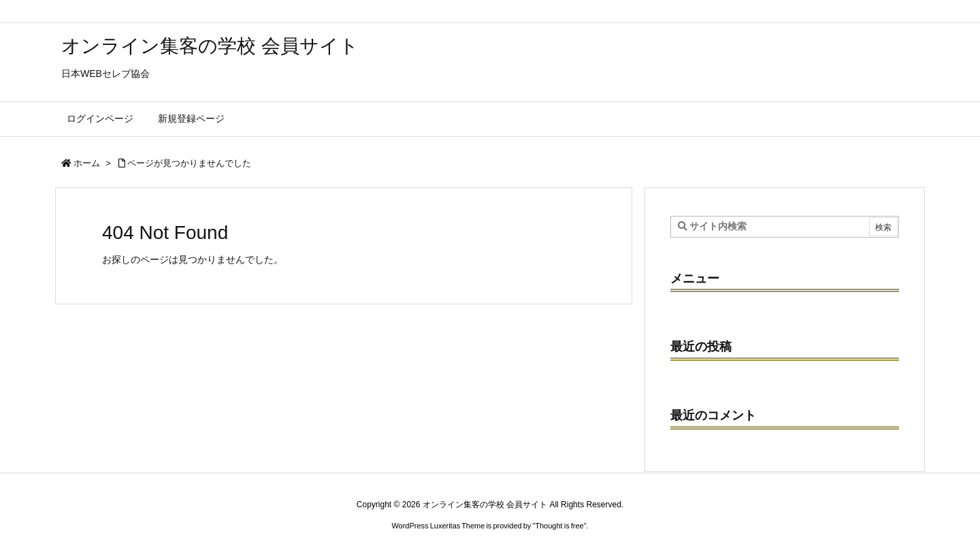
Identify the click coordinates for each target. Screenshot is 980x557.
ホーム (87, 163)
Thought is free (559, 526)
